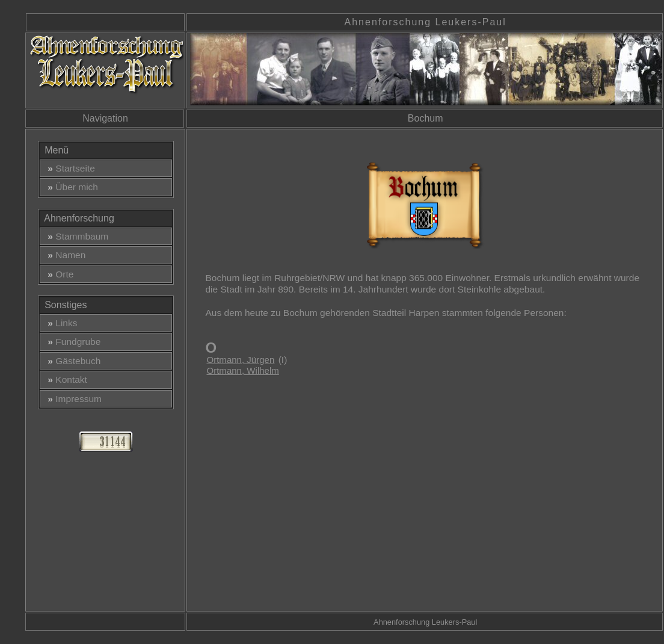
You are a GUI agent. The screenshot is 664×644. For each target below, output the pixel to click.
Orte (58, 274)
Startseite (69, 168)
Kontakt (65, 379)
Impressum (72, 399)
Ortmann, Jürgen (240, 360)
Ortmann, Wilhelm (242, 370)
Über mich (70, 187)
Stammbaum (76, 236)
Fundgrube (72, 342)
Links (60, 323)
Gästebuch (72, 361)
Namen (64, 255)
